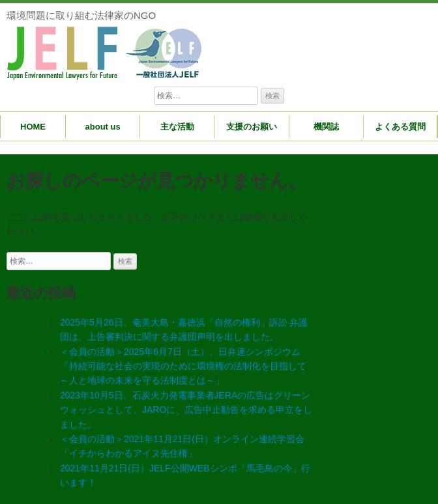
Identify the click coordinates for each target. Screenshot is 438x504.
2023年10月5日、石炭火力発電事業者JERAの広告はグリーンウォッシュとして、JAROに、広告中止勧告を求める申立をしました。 (186, 410)
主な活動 (177, 127)
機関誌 (326, 127)
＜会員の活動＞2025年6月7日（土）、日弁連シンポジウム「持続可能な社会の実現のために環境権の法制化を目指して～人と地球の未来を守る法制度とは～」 (183, 366)
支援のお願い (252, 127)
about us (103, 127)
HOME (33, 127)
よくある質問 (400, 127)
